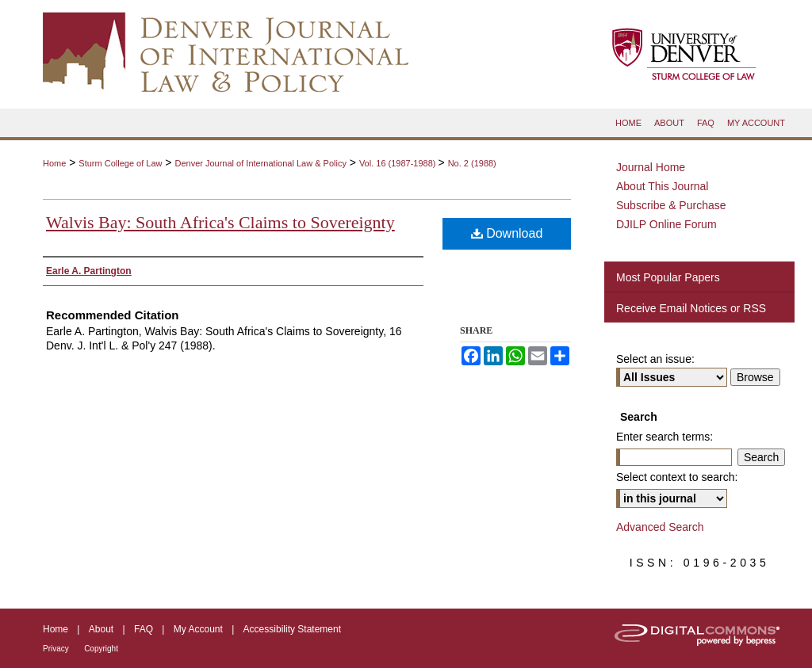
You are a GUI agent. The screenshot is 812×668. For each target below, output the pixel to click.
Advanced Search (660, 527)
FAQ (144, 629)
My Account (198, 629)
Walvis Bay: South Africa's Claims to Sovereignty (220, 222)
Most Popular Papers (668, 277)
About (101, 629)
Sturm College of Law (120, 163)
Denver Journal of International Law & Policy (260, 163)
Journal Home (651, 167)
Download (507, 233)
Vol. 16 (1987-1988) (399, 163)
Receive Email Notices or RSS (691, 308)
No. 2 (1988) (472, 163)
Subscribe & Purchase (671, 205)
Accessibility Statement (292, 629)
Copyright (101, 649)
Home (54, 163)
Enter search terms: (665, 437)
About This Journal (662, 186)
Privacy (56, 649)
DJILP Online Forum (666, 224)
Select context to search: (677, 477)
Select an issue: (655, 359)
